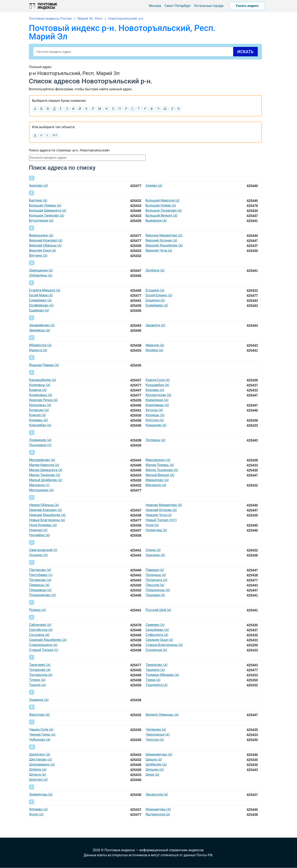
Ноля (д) (152, 525)
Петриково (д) (40, 580)
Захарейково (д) (42, 325)
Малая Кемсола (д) (44, 465)
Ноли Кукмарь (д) (43, 525)
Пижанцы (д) (39, 585)
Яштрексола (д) (158, 814)
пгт (55, 135)
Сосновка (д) (39, 635)
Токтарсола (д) (41, 675)
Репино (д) (38, 610)
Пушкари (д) (155, 595)
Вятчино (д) (38, 255)
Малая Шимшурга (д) (46, 470)
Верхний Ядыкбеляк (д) (164, 245)
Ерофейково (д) (41, 305)
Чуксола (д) (155, 739)
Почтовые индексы (48, 6)
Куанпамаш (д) (157, 405)
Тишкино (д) (155, 670)
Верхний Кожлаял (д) (46, 240)
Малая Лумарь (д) (160, 465)
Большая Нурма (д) (161, 205)
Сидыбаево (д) (157, 630)
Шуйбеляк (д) (156, 764)
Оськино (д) (39, 555)
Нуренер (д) (38, 530)
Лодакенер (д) (40, 440)
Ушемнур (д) (39, 700)
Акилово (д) (39, 185)
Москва (155, 6)
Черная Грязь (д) (42, 734)
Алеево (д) (154, 185)
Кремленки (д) (157, 400)
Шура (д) (152, 774)
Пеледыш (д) (156, 575)
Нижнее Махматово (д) (164, 505)
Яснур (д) (36, 814)
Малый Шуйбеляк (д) (46, 480)
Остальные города (209, 6)
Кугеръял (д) (39, 410)
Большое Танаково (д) (47, 215)
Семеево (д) (155, 625)
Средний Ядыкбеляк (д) (48, 640)
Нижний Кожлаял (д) (46, 510)
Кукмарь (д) (39, 420)
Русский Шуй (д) (158, 610)
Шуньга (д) (38, 774)
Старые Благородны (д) (164, 645)
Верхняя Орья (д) (43, 250)
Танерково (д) (157, 665)
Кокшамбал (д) (158, 385)
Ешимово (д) (39, 310)
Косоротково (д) (159, 395)
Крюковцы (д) (40, 405)
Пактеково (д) (40, 570)
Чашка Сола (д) (41, 729)
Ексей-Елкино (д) (159, 295)
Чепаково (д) (156, 729)
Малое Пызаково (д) (162, 470)
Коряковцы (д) (41, 395)
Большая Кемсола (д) (163, 200)
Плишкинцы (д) (158, 590)
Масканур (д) (156, 485)
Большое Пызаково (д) (164, 210)
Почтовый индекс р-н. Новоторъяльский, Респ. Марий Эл (122, 32)
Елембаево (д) (41, 300)
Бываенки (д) (156, 220)
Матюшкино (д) (41, 490)
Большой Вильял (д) (162, 215)
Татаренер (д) (40, 670)
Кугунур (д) (154, 410)
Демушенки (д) (41, 270)
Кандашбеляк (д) (43, 380)
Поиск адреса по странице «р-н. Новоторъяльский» (69, 150)
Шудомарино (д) (42, 764)
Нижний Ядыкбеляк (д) (47, 515)
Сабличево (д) (40, 625)
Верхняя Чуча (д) (159, 250)
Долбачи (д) (155, 270)
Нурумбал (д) (40, 535)
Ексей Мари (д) (41, 295)
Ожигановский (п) (43, 550)
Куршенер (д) (156, 425)
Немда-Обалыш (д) (44, 505)
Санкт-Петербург (178, 6)
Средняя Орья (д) (159, 640)
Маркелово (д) (157, 480)
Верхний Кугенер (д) (162, 240)
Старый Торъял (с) (44, 650)
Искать (245, 52)
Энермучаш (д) (41, 794)
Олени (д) (153, 550)
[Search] (145, 52)
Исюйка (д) (154, 350)
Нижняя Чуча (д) (159, 515)
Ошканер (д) (155, 555)
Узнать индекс (247, 6)
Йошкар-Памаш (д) (44, 365)
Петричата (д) (157, 580)
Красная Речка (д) (43, 400)
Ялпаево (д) (39, 809)
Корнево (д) (155, 390)
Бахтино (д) (38, 200)
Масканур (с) (39, 485)
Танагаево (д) (40, 665)
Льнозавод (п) (40, 445)
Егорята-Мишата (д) (45, 290)
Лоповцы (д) (156, 440)
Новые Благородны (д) (47, 520)
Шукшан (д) (155, 769)
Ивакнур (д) (155, 345)
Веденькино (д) (41, 235)
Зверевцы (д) (40, 330)
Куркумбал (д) (40, 425)
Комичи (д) (38, 390)
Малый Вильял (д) (160, 475)
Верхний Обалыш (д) (45, 245)
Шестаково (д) (41, 759)
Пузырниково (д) (43, 595)
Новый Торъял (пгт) (161, 520)
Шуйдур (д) (38, 769)
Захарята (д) (156, 325)
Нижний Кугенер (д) (161, 510)
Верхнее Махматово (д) (164, 235)
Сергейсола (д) (41, 630)
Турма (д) (153, 680)
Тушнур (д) (38, 685)
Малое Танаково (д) (45, 475)
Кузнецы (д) (155, 415)
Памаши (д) (155, 570)
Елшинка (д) (155, 300)
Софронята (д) (157, 635)
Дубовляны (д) (41, 275)
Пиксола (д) (155, 585)
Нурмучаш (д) (156, 530)
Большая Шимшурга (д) (48, 210)
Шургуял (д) (39, 780)
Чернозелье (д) (158, 734)
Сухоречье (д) (156, 650)
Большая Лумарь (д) (45, 205)
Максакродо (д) (158, 460)
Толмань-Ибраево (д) (162, 675)
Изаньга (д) (38, 350)
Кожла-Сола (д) (158, 380)
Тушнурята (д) (157, 685)
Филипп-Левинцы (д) (162, 715)
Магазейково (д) (42, 460)
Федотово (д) (40, 715)
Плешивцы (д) (40, 590)
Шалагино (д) (40, 754)
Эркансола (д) (157, 794)
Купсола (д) (155, 420)
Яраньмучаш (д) (158, 809)
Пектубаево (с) (41, 575)
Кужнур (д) (38, 415)
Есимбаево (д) (157, 305)
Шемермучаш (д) (159, 754)
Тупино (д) (37, 680)
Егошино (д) (155, 290)
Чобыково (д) (40, 739)
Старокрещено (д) (43, 645)
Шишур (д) (154, 759)
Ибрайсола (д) (40, 345)
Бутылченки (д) (41, 220)
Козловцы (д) (40, 385)
